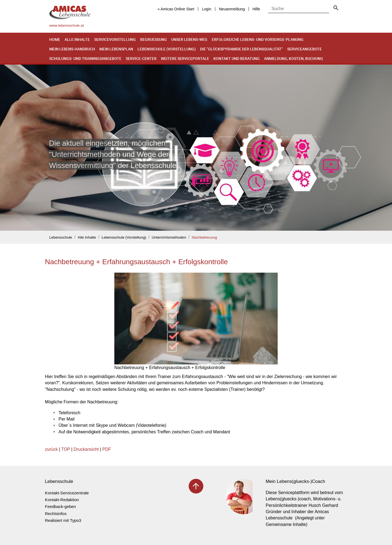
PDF (107, 449)
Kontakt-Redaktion (62, 500)
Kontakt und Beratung (237, 58)
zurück (51, 449)
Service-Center (141, 58)
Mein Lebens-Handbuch (72, 49)
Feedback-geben (60, 506)
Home (55, 39)
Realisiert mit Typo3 (63, 520)
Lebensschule (61, 237)
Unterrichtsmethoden (169, 237)
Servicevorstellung (115, 39)
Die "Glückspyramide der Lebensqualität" (241, 49)
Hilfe (256, 9)
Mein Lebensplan (116, 49)
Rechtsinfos (56, 514)
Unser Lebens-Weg (189, 39)
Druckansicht (86, 449)
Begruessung (154, 39)
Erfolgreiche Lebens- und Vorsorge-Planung (258, 39)
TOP (66, 449)
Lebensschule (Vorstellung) (167, 49)
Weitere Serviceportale (185, 58)
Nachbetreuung (204, 237)
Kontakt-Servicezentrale (67, 493)
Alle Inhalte (77, 39)
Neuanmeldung (232, 9)
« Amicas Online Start (176, 9)
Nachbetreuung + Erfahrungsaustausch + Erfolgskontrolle (136, 262)
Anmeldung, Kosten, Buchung (294, 58)
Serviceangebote (304, 49)
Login (207, 9)
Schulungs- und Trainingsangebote (85, 58)
